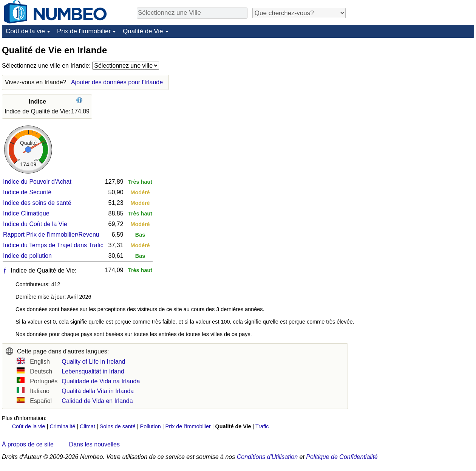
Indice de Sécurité (27, 192)
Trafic (262, 426)
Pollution (151, 426)
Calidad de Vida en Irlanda (97, 401)
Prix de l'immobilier (84, 31)
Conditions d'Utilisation (267, 457)
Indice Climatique (26, 213)
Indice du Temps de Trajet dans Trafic (53, 245)
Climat (87, 426)
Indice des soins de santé (37, 203)
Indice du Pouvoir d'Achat (37, 182)
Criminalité (62, 426)
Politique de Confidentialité (342, 457)
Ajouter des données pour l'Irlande (117, 82)
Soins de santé (118, 426)
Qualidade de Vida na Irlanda (101, 381)
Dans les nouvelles (94, 444)
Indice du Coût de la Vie (35, 224)
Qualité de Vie (143, 31)
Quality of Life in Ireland (93, 362)
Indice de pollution (27, 256)
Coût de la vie (25, 31)
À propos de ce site (28, 444)
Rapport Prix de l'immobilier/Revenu (51, 235)
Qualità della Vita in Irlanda (98, 391)
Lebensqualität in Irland (93, 371)
